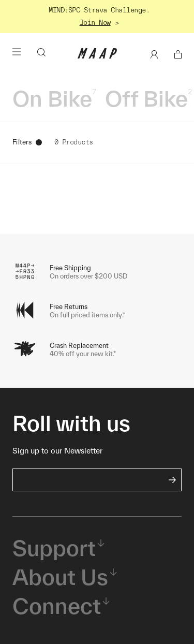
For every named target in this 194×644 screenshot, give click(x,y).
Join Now (95, 23)
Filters (27, 142)
